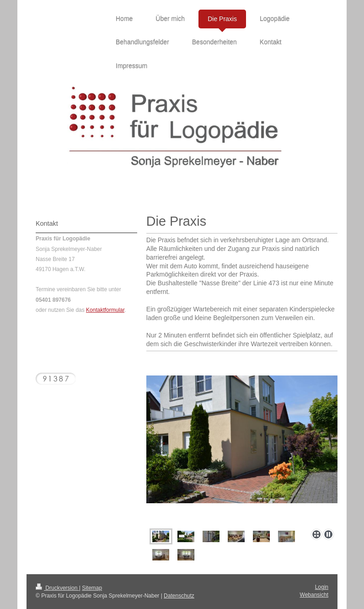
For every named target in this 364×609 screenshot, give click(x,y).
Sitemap (92, 588)
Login (322, 587)
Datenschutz (179, 596)
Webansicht (314, 595)
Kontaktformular (105, 310)
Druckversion (57, 588)
